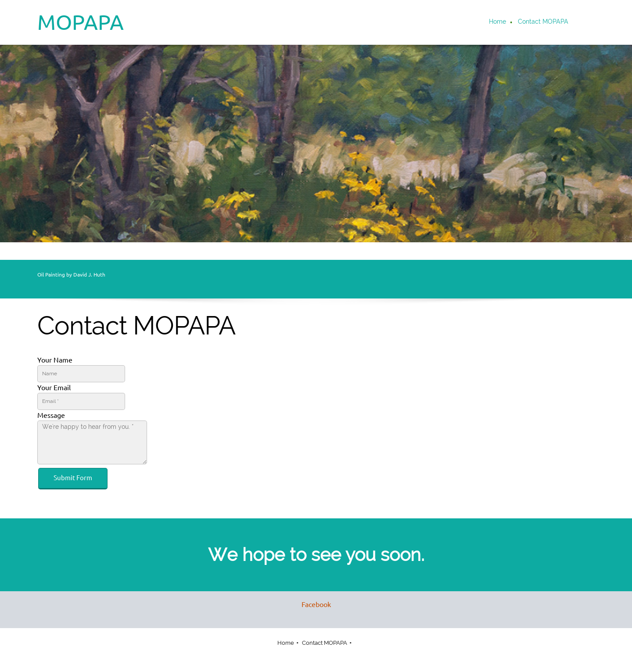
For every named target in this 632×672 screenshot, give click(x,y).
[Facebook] (314, 604)
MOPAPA (81, 22)
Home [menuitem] (286, 643)
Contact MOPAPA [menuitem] (325, 643)
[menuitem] (498, 22)
